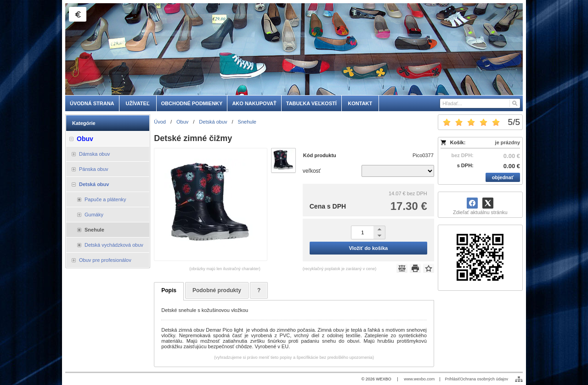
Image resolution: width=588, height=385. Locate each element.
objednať (503, 177)
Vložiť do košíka (368, 248)
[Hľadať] (514, 103)
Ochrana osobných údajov (484, 379)
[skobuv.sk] (294, 49)
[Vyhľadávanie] (480, 103)
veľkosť (312, 171)
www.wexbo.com (419, 379)
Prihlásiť (453, 379)
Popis (169, 290)
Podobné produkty (217, 290)
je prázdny (508, 142)
